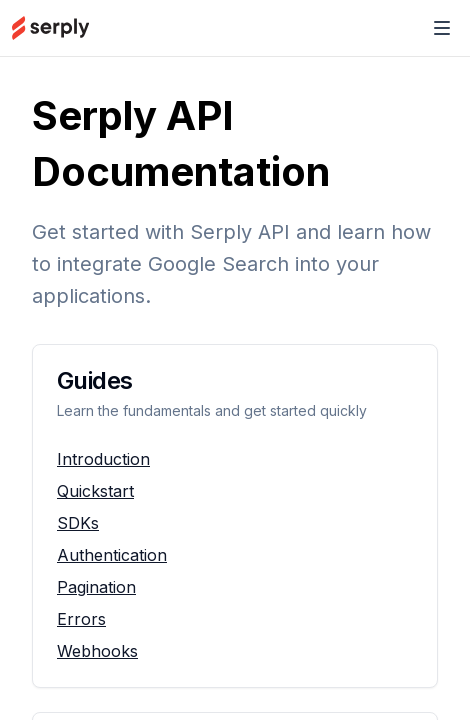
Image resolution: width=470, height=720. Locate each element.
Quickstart (95, 491)
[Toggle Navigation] (442, 28)
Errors (81, 619)
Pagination (96, 587)
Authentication (112, 555)
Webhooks (97, 651)
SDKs (78, 523)
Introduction (103, 459)
